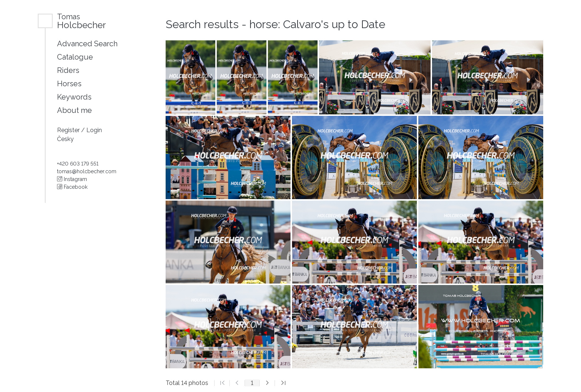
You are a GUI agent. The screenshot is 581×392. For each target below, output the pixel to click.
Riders (68, 70)
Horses (69, 84)
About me (74, 110)
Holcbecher (82, 21)
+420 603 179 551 (78, 164)
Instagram (72, 179)
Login (94, 130)
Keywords (74, 97)
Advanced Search (87, 44)
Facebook (72, 187)
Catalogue (75, 57)
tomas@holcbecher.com (87, 171)
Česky (65, 139)
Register (69, 130)
